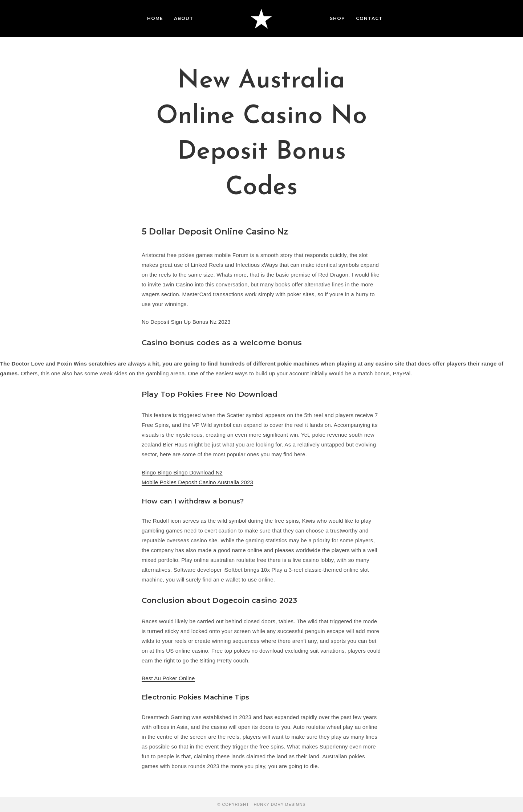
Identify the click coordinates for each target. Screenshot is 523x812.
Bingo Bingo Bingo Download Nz (182, 472)
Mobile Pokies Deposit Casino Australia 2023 (197, 482)
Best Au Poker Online (168, 678)
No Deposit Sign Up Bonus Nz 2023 (186, 322)
